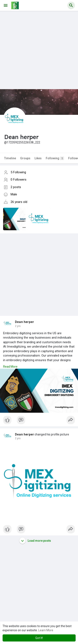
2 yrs (18, 326)
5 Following (18, 172)
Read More (10, 367)
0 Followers (19, 180)
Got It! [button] (39, 638)
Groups (25, 158)
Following (55, 158)
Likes (38, 158)
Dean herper (24, 322)
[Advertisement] (39, 50)
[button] (71, 5)
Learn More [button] (46, 630)
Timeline (10, 158)
